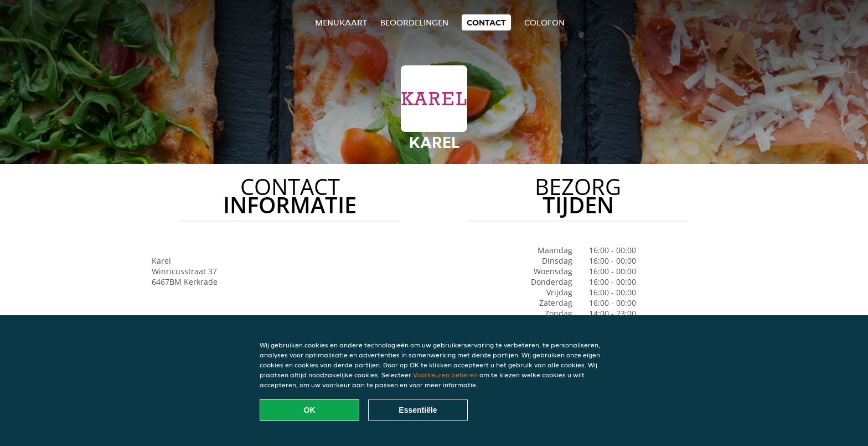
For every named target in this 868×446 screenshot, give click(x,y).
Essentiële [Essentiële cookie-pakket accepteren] (418, 410)
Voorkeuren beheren (445, 375)
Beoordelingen (414, 22)
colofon (544, 22)
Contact (486, 22)
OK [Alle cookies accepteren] (310, 410)
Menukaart (341, 22)
